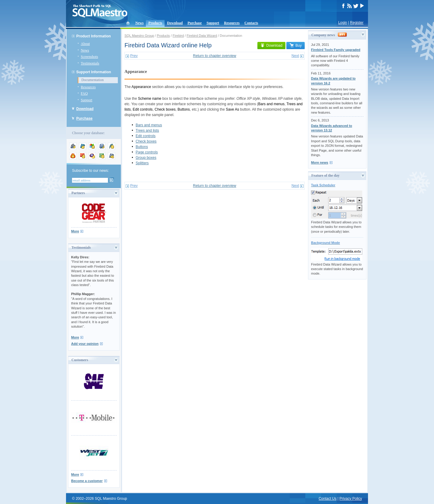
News (139, 23)
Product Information (94, 36)
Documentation (93, 80)
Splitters (142, 163)
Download (175, 23)
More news (320, 162)
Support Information (94, 72)
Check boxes (146, 141)
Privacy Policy (351, 499)
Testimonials (90, 63)
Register (357, 23)
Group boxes (146, 158)
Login (343, 23)
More (75, 231)
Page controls (147, 152)
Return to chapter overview (214, 56)
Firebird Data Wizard (202, 36)
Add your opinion (85, 344)
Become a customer (87, 481)
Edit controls (146, 136)
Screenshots (89, 57)
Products (155, 23)
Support (213, 23)
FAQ (84, 93)
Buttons (142, 147)
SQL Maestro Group (139, 36)
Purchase (195, 23)
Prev (134, 56)
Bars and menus (149, 125)
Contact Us (327, 499)
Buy (296, 46)
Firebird (178, 36)
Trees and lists (147, 131)
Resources (232, 23)
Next (295, 56)
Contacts (251, 23)
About (85, 44)
